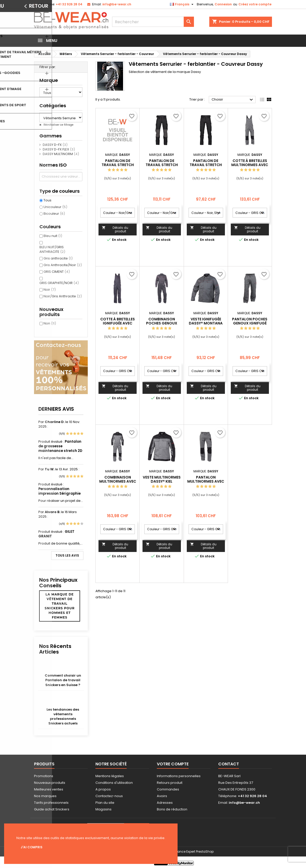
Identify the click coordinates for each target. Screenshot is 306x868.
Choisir (233, 100)
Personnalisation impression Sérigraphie (59, 491)
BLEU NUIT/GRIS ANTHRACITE (52, 249)
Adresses (165, 803)
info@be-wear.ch (117, 4)
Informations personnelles (179, 776)
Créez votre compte (255, 4)
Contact (229, 764)
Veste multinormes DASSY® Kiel (162, 479)
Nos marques (45, 796)
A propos (103, 789)
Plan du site (105, 803)
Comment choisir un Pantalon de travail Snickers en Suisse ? (63, 680)
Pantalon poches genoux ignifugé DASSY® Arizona (250, 323)
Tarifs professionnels (51, 803)
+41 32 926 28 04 (69, 4)
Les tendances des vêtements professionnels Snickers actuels (63, 717)
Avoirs (162, 796)
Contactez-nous (109, 796)
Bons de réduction (172, 809)
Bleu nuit (53, 236)
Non (50, 323)
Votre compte (173, 764)
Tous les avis (67, 555)
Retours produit (170, 783)
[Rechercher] (153, 22)
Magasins (103, 809)
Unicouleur (55, 207)
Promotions (44, 776)
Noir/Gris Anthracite (63, 296)
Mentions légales (110, 776)
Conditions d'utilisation (114, 783)
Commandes (168, 789)
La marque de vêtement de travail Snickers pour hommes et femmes (60, 606)
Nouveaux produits (50, 783)
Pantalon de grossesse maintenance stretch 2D (60, 446)
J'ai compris (32, 847)
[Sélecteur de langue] (182, 4)
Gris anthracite (58, 258)
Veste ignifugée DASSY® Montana (206, 321)
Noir (50, 290)
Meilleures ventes (49, 789)
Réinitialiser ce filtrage (58, 125)
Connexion (223, 4)
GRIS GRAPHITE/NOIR (59, 283)
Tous (47, 200)
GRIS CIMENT (57, 272)
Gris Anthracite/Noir (63, 265)
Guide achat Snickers (52, 809)
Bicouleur (54, 214)
